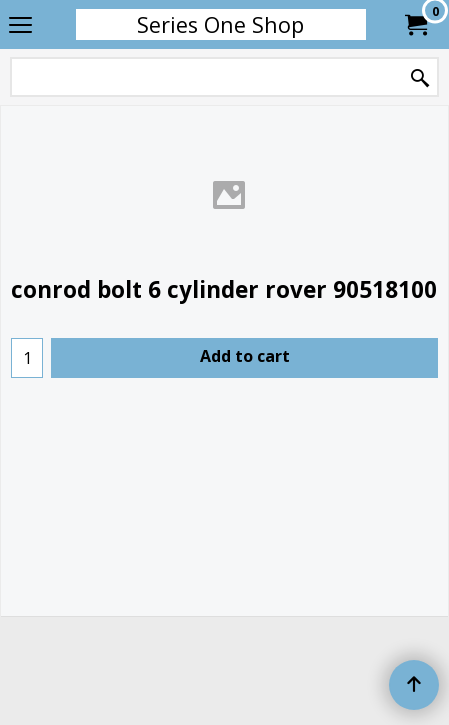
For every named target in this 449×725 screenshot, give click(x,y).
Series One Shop (220, 24)
